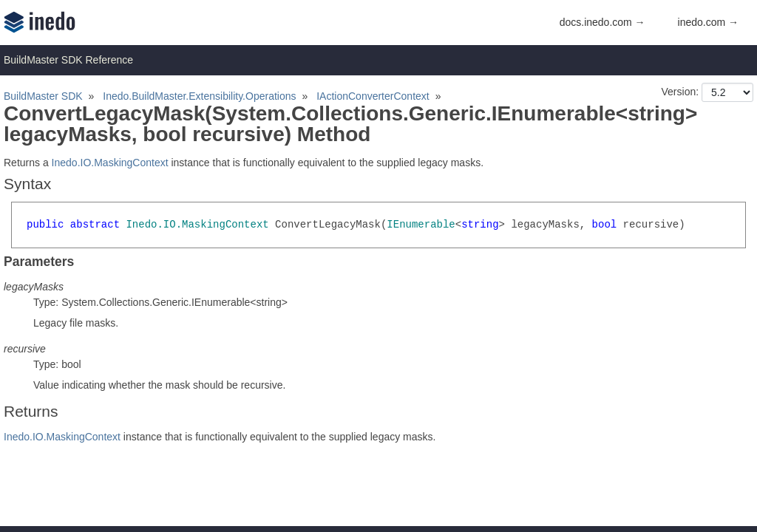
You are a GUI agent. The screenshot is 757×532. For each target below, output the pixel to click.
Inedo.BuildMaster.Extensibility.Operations (199, 96)
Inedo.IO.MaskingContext (110, 163)
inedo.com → (708, 22)
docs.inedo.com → (602, 22)
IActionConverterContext (373, 96)
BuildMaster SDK (43, 96)
